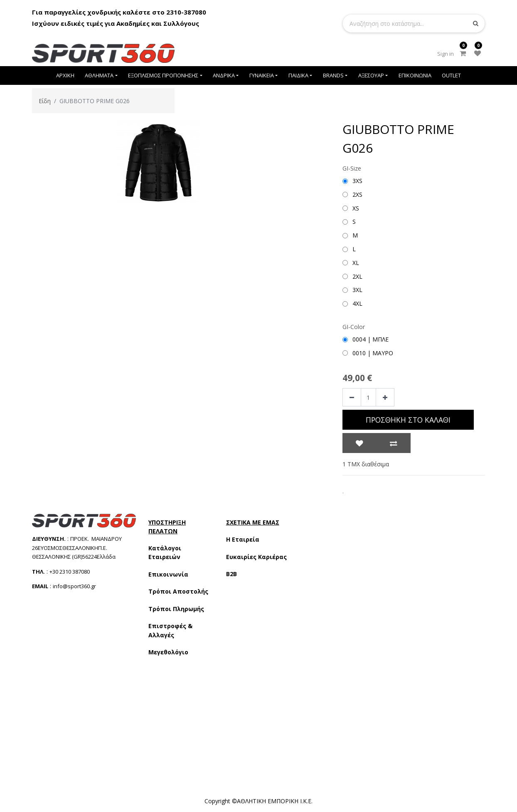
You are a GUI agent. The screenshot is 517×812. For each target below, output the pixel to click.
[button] (359, 443)
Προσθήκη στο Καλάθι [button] (408, 420)
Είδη (45, 101)
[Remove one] (352, 397)
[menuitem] (65, 76)
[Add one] (385, 397)
